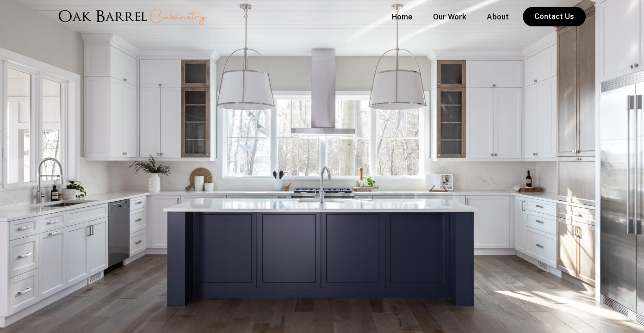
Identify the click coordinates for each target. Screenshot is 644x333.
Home (402, 17)
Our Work (450, 17)
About (498, 17)
